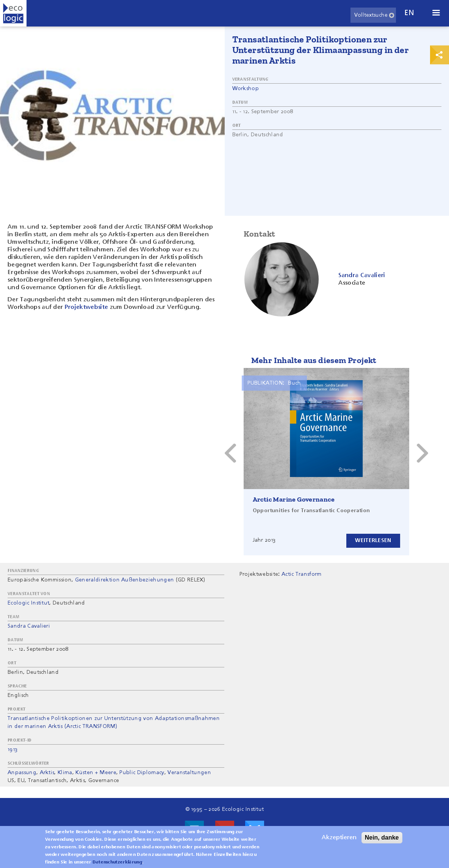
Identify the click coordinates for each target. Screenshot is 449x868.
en (409, 13)
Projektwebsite (86, 307)
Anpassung (22, 773)
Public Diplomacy (142, 773)
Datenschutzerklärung (117, 863)
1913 (13, 750)
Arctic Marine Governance (294, 499)
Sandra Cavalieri (29, 626)
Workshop (246, 89)
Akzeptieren (339, 838)
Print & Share (440, 55)
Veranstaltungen (189, 773)
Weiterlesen (373, 541)
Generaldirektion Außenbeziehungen (125, 580)
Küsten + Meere (96, 773)
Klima (65, 773)
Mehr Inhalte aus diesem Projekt (314, 360)
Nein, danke (382, 838)
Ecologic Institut (28, 603)
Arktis (47, 773)
